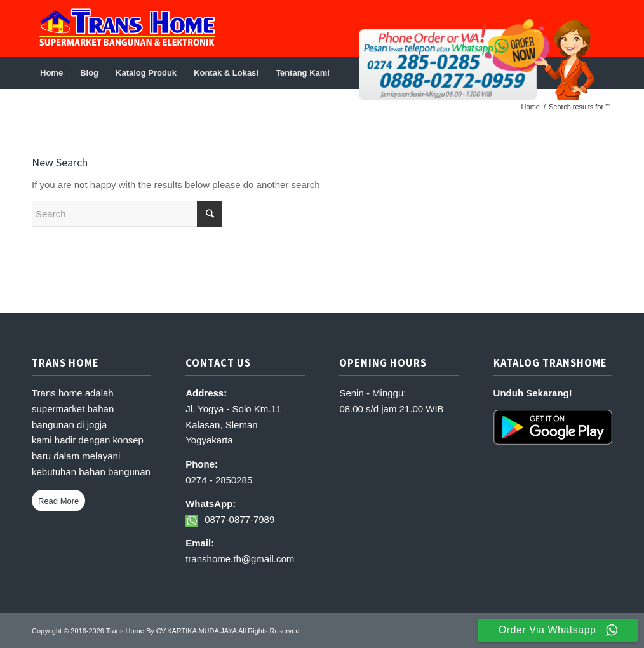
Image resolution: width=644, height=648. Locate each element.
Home (531, 107)
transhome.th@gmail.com (240, 559)
